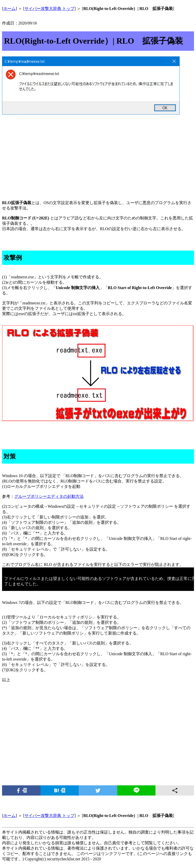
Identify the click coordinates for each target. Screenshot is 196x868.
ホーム (9, 9)
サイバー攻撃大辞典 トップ (49, 9)
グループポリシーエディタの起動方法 (49, 496)
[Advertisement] (98, 156)
